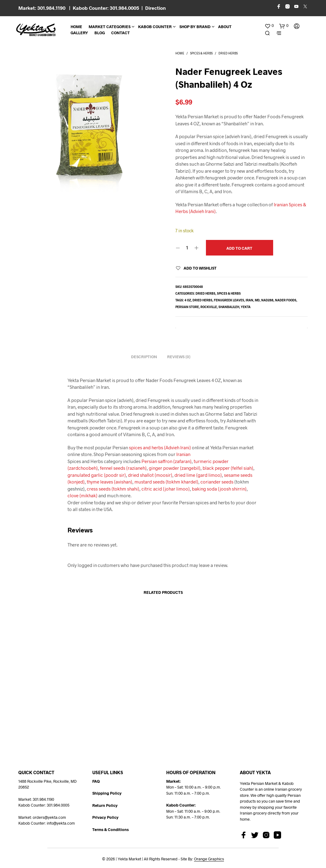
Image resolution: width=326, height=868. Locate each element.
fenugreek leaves (229, 300)
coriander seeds (217, 482)
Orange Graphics (209, 859)
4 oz (188, 300)
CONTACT (121, 33)
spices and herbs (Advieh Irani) (160, 447)
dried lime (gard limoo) (198, 475)
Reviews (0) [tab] (179, 357)
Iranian (183, 454)
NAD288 (267, 300)
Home (76, 27)
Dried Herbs (228, 53)
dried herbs (202, 300)
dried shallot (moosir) (150, 475)
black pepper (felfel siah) (228, 468)
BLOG (100, 33)
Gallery (79, 33)
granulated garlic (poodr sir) (97, 475)
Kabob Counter (155, 27)
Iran (249, 300)
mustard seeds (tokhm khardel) (166, 482)
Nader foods (286, 300)
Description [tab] (144, 357)
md (257, 300)
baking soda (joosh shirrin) (219, 489)
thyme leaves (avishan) (110, 482)
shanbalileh (229, 307)
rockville (209, 307)
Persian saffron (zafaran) (167, 461)
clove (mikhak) (82, 495)
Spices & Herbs (201, 53)
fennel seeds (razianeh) (123, 468)
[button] (269, 26)
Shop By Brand (195, 27)
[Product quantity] (187, 248)
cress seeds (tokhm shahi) (113, 489)
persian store (187, 307)
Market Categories (110, 27)
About (225, 27)
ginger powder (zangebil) (175, 468)
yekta (246, 307)
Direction (156, 8)
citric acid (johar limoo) (165, 489)
